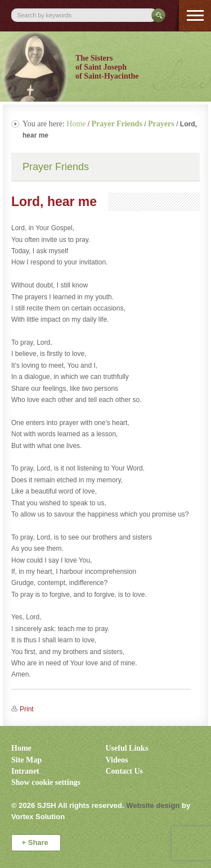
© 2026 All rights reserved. (68, 805)
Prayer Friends (56, 167)
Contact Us (125, 771)
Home (76, 124)
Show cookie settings (46, 782)
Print (27, 709)
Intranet (25, 771)
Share (36, 842)
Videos (117, 760)
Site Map (26, 760)
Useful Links (127, 748)
